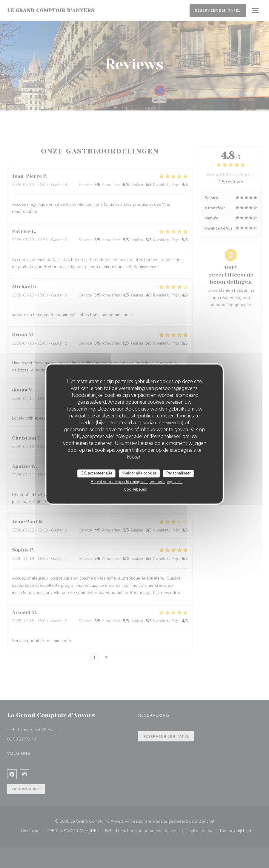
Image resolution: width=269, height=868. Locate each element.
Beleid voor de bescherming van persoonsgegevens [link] (137, 482)
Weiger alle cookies (139, 473)
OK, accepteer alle (96, 473)
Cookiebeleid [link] (136, 489)
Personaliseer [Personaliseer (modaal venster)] (179, 473)
